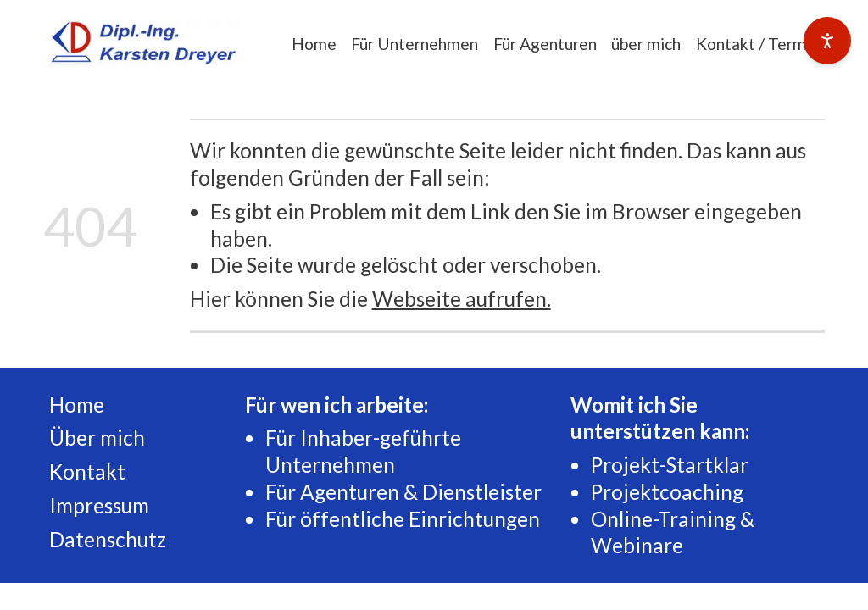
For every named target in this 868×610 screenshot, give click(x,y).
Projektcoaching (667, 492)
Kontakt (87, 471)
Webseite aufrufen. (462, 299)
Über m (83, 438)
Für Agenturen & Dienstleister (403, 492)
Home (314, 44)
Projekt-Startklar (670, 465)
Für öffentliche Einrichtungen (403, 519)
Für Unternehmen (415, 44)
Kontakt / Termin (757, 44)
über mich (646, 44)
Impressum (99, 505)
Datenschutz (108, 539)
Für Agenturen (545, 44)
